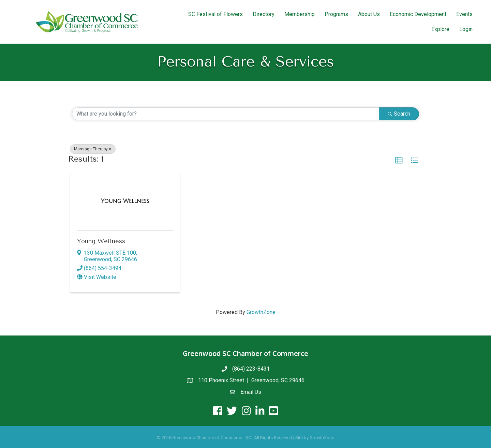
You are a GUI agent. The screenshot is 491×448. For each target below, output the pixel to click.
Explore (440, 29)
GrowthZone (261, 312)
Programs (336, 14)
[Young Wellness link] (125, 201)
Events (464, 14)
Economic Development (418, 14)
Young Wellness (101, 241)
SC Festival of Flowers (215, 14)
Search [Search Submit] (399, 114)
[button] (399, 161)
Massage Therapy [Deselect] (93, 149)
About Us (369, 14)
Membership (300, 14)
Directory (264, 14)
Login (466, 29)
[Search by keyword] (226, 114)
